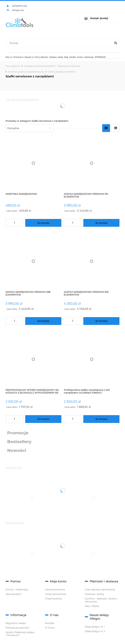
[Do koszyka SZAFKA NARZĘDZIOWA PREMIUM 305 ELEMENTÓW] (101, 321)
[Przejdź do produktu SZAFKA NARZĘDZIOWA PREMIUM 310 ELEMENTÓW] (92, 163)
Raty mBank (92, 606)
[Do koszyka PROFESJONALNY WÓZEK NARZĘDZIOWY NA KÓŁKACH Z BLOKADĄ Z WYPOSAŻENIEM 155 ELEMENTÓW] (43, 419)
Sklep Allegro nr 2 (95, 631)
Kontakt (50, 623)
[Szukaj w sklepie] (59, 43)
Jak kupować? (14, 594)
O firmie (50, 628)
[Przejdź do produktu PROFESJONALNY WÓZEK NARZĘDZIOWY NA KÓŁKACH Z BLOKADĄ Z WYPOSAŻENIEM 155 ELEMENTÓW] (33, 359)
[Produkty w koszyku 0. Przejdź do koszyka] (99, 18)
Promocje (18, 433)
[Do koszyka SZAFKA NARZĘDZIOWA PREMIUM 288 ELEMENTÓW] (43, 321)
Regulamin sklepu (16, 623)
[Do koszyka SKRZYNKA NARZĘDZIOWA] (43, 223)
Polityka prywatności (17, 628)
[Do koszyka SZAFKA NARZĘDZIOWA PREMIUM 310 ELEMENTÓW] (101, 223)
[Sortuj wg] (30, 128)
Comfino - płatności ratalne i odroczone (101, 600)
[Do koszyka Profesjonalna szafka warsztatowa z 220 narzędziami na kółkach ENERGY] (101, 419)
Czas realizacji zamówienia (100, 590)
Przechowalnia (53, 599)
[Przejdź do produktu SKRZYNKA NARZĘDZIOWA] (33, 163)
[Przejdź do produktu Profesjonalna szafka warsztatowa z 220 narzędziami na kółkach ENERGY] (92, 359)
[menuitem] (9, 57)
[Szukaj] (116, 43)
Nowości (17, 450)
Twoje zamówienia (56, 594)
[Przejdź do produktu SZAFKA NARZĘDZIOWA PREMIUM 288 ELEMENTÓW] (33, 261)
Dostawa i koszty (94, 594)
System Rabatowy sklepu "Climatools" (20, 634)
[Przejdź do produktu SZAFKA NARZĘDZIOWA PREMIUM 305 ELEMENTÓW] (92, 261)
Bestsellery (19, 442)
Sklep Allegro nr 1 (95, 627)
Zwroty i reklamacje (17, 590)
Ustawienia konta (55, 590)
